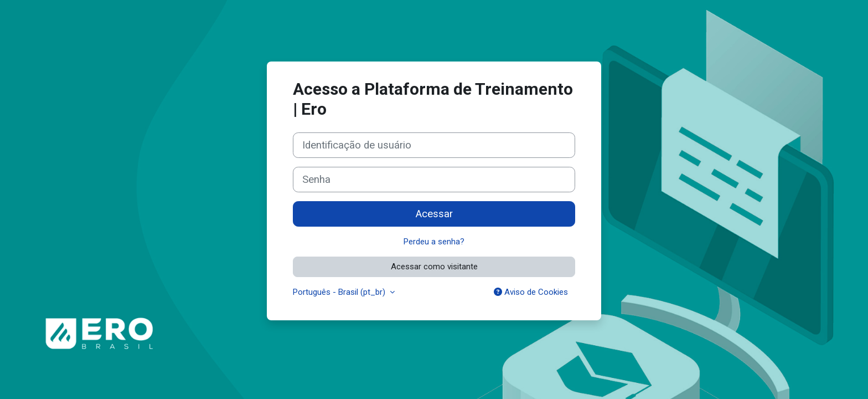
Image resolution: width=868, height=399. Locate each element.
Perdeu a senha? (434, 242)
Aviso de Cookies (531, 292)
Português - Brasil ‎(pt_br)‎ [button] (340, 292)
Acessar (434, 214)
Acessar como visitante (434, 267)
